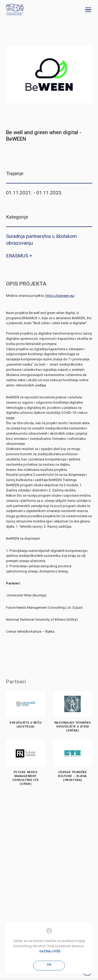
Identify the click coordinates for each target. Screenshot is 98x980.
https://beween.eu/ (60, 296)
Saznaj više (50, 951)
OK (49, 965)
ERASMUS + (19, 256)
